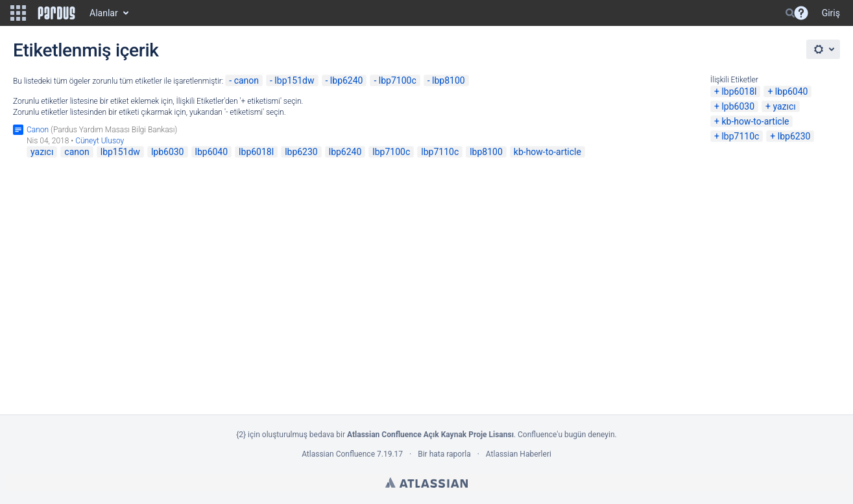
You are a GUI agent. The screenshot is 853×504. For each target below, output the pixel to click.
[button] (18, 13)
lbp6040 (792, 91)
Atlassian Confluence (338, 454)
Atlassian (426, 483)
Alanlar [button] (104, 13)
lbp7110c (740, 136)
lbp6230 (794, 136)
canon (246, 80)
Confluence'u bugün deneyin (566, 435)
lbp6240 (347, 80)
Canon (38, 130)
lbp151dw (294, 80)
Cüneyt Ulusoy (100, 141)
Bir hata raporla (444, 454)
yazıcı (784, 106)
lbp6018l (739, 91)
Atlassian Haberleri (519, 454)
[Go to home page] (56, 13)
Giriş (831, 13)
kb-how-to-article (755, 121)
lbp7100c (398, 80)
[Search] (790, 13)
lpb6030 (738, 106)
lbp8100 (449, 80)
